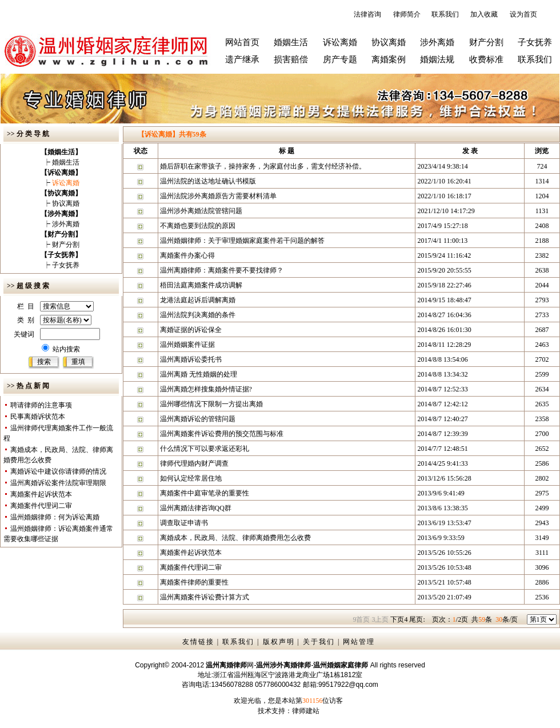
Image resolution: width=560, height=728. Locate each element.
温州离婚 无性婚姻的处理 (199, 374)
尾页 (417, 619)
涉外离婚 (437, 42)
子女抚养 (535, 42)
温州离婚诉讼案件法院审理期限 (58, 483)
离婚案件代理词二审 (41, 506)
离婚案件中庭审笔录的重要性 (205, 493)
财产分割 (486, 42)
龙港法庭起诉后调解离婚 (198, 300)
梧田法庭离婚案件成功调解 (201, 285)
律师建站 (306, 711)
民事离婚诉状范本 (38, 417)
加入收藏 (484, 14)
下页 (399, 619)
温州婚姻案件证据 (187, 345)
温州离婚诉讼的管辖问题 (198, 419)
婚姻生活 (291, 42)
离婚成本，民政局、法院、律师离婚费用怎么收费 (235, 538)
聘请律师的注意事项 (41, 405)
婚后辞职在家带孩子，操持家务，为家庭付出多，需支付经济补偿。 (263, 166)
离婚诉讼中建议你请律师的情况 (58, 471)
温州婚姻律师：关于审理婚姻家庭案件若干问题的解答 (242, 241)
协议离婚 (389, 42)
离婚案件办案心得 (187, 255)
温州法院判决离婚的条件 (198, 315)
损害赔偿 (291, 59)
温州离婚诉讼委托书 (191, 359)
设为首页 (523, 14)
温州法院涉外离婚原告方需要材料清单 (218, 196)
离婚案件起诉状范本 (41, 494)
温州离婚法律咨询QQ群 (196, 508)
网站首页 (242, 42)
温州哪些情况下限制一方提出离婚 (211, 404)
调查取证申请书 (184, 523)
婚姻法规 (437, 59)
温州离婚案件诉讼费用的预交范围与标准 (222, 434)
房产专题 (340, 59)
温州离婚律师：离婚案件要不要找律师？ (222, 270)
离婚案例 (389, 59)
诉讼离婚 (340, 42)
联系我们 (445, 14)
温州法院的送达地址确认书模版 (208, 181)
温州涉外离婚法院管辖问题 (201, 211)
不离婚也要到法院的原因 (198, 226)
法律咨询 (367, 14)
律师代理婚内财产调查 (194, 463)
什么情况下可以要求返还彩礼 (205, 449)
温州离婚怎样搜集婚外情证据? (206, 389)
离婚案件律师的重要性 (194, 582)
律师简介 (407, 14)
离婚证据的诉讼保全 (191, 330)
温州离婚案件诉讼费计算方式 (205, 597)
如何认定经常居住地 (191, 478)
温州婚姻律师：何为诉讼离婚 (55, 517)
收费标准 (486, 59)
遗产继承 (242, 59)
